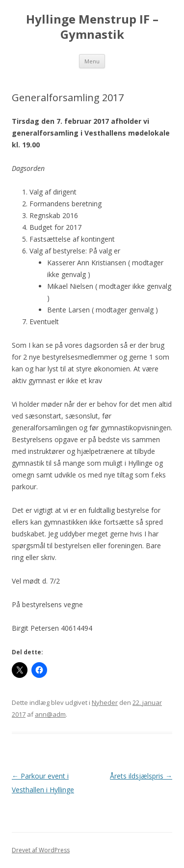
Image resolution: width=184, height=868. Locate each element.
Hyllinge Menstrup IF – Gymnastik (92, 27)
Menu (92, 61)
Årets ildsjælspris (141, 776)
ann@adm (50, 714)
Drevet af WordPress (41, 850)
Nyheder (105, 702)
